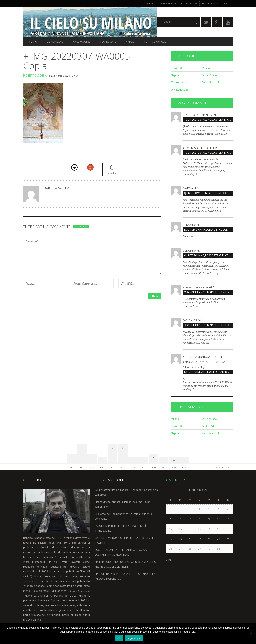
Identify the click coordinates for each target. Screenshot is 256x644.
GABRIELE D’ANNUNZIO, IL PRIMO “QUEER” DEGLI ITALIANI (124, 540)
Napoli (226, 4)
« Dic (169, 560)
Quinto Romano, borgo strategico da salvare (208, 193)
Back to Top (222, 467)
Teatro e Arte (210, 4)
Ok (119, 638)
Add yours (81, 227)
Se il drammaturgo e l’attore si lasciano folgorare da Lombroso (126, 492)
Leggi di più (134, 638)
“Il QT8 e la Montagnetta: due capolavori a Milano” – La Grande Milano (206, 362)
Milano (151, 4)
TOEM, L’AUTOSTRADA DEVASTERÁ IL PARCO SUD (208, 120)
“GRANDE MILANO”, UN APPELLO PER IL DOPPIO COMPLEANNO (208, 292)
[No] (251, 633)
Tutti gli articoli (155, 42)
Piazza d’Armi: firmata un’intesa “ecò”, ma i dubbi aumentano (123, 504)
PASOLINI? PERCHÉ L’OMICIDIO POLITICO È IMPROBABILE (121, 528)
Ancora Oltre (189, 4)
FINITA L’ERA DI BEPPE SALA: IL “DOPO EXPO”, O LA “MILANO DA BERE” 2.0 (125, 576)
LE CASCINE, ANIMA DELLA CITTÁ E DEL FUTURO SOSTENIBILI (208, 230)
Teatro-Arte (108, 42)
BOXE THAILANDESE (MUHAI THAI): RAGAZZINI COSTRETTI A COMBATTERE (123, 552)
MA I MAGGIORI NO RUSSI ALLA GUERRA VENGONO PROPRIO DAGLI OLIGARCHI (125, 564)
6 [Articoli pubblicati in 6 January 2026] (180, 519)
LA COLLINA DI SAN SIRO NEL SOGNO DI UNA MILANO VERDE (208, 372)
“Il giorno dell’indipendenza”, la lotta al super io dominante (123, 516)
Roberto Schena (36, 75)
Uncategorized (180, 90)
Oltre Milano (168, 4)
